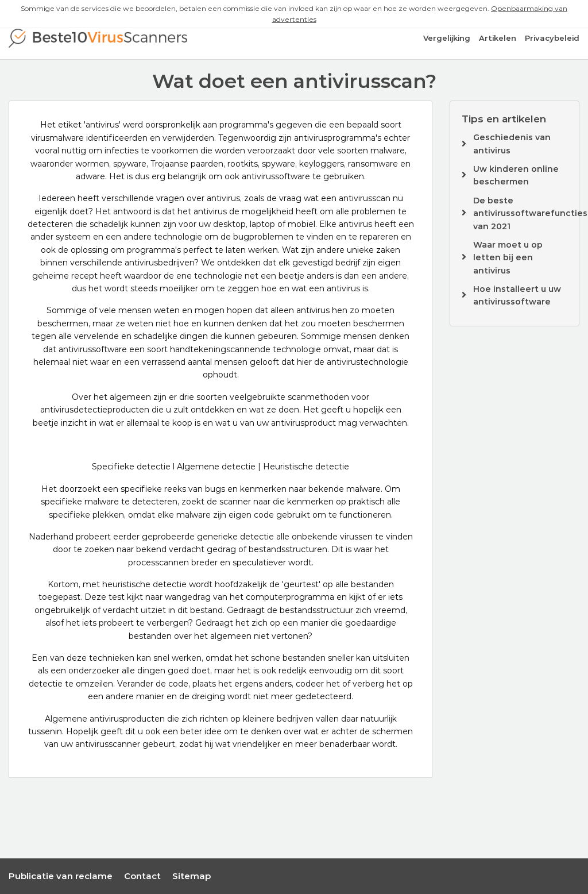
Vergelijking (447, 38)
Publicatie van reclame (61, 876)
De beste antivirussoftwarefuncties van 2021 (530, 213)
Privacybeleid (552, 38)
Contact (142, 876)
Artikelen (498, 38)
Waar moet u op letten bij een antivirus (508, 258)
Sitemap (192, 876)
